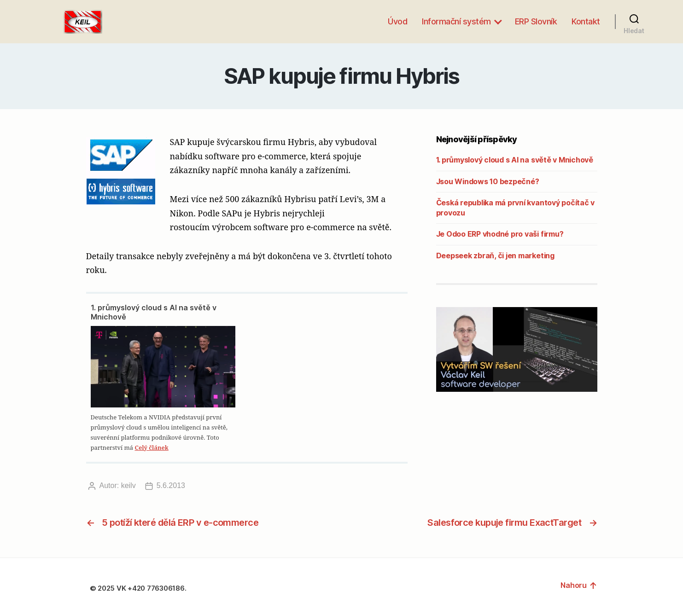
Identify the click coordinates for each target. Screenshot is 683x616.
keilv (128, 485)
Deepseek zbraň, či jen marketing (495, 256)
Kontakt (586, 21)
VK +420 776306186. (152, 588)
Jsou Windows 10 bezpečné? (488, 181)
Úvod (397, 21)
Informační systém (456, 21)
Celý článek (151, 447)
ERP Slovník (536, 21)
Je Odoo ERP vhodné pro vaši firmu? (500, 234)
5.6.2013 (171, 485)
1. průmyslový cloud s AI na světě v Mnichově (154, 312)
